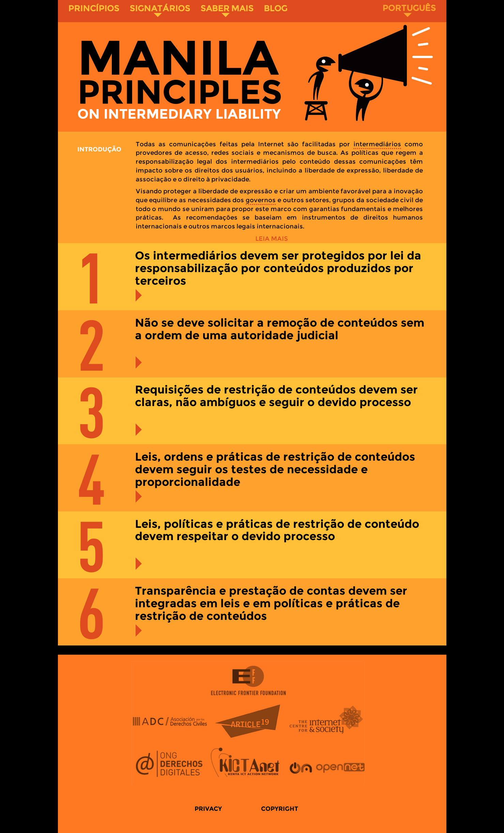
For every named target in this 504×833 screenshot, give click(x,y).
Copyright (280, 809)
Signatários (160, 10)
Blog (276, 8)
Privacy (208, 809)
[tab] (252, 277)
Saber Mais (227, 10)
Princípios (94, 8)
